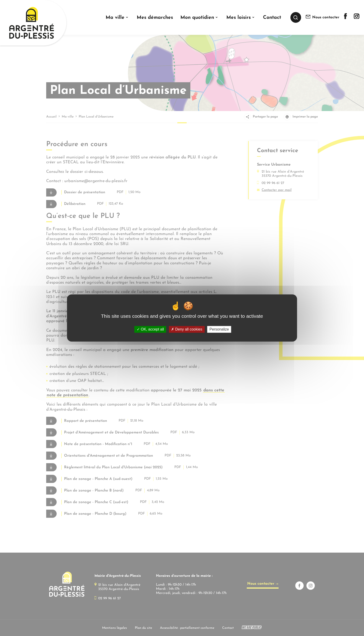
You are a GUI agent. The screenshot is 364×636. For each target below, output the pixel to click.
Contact (272, 18)
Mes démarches (155, 18)
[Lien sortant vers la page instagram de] (357, 18)
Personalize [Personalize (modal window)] (219, 329)
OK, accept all (150, 329)
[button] (117, 18)
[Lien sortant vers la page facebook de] (345, 18)
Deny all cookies (187, 329)
